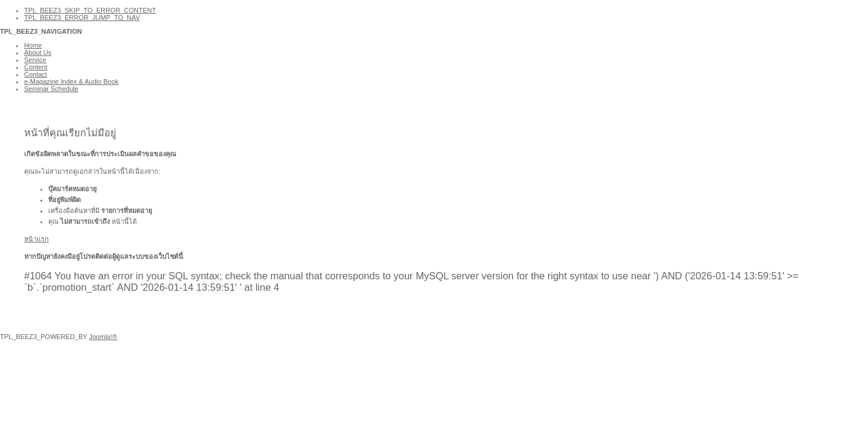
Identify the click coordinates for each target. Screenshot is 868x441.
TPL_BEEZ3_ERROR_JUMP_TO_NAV (82, 17)
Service (35, 60)
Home (33, 45)
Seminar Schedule (51, 89)
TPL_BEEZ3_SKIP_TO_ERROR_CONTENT (90, 10)
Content (36, 67)
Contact (36, 74)
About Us (38, 52)
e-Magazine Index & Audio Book (71, 81)
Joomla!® (103, 337)
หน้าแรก (36, 239)
